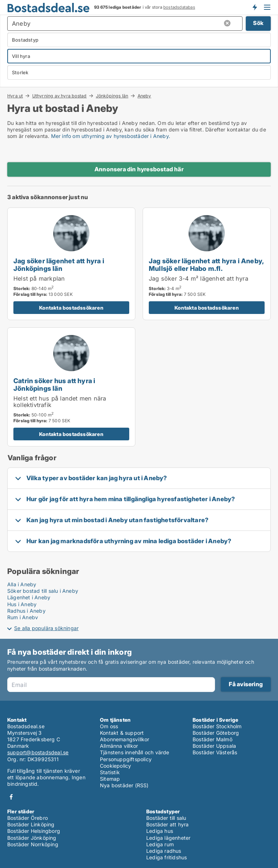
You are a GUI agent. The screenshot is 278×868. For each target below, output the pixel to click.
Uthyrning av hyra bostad (60, 96)
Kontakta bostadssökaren (71, 308)
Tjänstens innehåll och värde (135, 752)
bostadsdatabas (179, 7)
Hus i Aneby (22, 604)
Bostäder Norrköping (33, 844)
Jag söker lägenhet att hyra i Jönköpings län (59, 265)
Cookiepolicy (115, 766)
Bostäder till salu (166, 818)
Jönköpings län (112, 96)
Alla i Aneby (22, 584)
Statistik (110, 772)
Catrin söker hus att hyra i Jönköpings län (54, 384)
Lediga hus (160, 831)
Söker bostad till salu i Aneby (43, 591)
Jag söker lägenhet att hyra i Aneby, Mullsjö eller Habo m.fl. (206, 265)
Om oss (109, 726)
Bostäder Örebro (28, 818)
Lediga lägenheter (168, 838)
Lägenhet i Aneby (29, 597)
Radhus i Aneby (26, 611)
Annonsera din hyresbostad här (139, 169)
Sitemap (110, 779)
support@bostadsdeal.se (38, 752)
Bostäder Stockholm (217, 726)
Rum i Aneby (23, 617)
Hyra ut (15, 96)
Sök (258, 23)
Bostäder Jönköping (32, 838)
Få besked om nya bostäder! (254, 7)
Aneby (144, 96)
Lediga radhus (164, 851)
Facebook (11, 797)
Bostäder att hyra (167, 824)
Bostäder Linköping (31, 824)
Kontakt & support (122, 733)
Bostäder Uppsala (214, 746)
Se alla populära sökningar (46, 628)
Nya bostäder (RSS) (124, 785)
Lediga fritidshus (167, 857)
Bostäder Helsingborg (34, 831)
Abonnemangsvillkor (125, 739)
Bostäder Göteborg (216, 733)
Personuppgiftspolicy (126, 759)
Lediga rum (160, 844)
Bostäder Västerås (215, 752)
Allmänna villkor (119, 746)
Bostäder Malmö (212, 739)
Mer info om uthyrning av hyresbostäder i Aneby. (111, 136)
